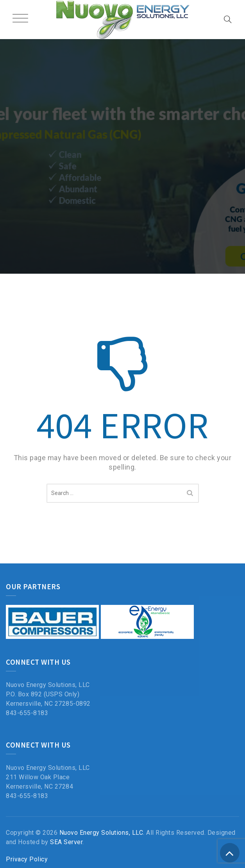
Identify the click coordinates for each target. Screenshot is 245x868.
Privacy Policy (27, 859)
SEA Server (66, 842)
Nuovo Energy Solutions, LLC (101, 833)
